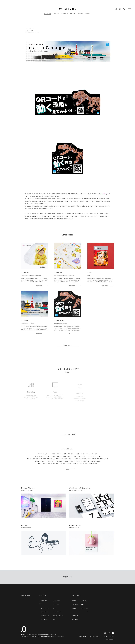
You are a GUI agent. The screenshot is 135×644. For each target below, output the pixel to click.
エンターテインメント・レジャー (64, 459)
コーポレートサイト (45, 608)
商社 (43, 461)
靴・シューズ (88, 456)
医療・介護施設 (93, 463)
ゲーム (83, 461)
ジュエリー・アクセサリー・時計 (52, 456)
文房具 (29, 459)
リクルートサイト (45, 619)
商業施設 (37, 461)
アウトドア (94, 454)
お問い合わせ (83, 637)
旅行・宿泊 (36, 459)
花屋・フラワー (42, 463)
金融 (86, 463)
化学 (81, 463)
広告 (54, 608)
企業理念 (74, 608)
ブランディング (43, 601)
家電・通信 (60, 461)
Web (41, 604)
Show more (67, 345)
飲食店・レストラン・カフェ (82, 454)
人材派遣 (63, 463)
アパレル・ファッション (44, 454)
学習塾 (69, 463)
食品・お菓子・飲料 (69, 454)
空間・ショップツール (58, 616)
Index (67, 470)
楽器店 (67, 461)
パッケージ (56, 604)
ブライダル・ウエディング (47, 459)
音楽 (72, 461)
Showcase (47, 13)
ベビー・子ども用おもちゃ (94, 461)
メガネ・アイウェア (77, 456)
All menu (68, 434)
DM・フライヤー (57, 612)
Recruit (73, 13)
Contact (88, 13)
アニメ (77, 461)
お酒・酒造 (55, 463)
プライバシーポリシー (108, 637)
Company (65, 13)
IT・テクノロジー (51, 461)
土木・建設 (83, 459)
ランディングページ (45, 616)
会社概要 (74, 601)
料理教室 (75, 463)
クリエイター (75, 604)
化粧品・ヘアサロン (57, 454)
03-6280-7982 (94, 637)
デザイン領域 (84, 608)
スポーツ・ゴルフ (38, 456)
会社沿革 (83, 604)
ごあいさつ (84, 601)
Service (56, 13)
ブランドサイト (44, 612)
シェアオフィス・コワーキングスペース (98, 459)
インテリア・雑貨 (97, 456)
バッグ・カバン (66, 456)
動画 (54, 619)
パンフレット (56, 601)
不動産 (76, 459)
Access (80, 13)
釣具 (49, 463)
